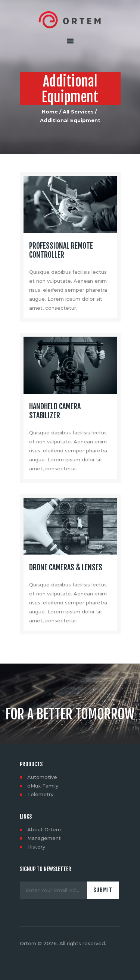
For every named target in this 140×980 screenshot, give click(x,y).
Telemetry (40, 794)
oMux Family (43, 786)
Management (44, 838)
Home (50, 112)
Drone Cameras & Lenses (66, 568)
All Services (78, 112)
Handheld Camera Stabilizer (55, 411)
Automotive (42, 777)
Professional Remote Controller (61, 251)
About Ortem (44, 829)
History (36, 847)
